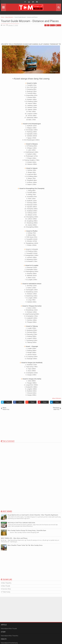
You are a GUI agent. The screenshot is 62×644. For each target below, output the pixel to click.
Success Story (7, 589)
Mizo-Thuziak (6, 586)
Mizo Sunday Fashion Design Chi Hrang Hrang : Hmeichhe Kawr (27, 530)
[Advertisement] (31, 35)
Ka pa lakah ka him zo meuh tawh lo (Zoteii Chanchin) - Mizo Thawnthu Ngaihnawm (33, 515)
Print (52, 25)
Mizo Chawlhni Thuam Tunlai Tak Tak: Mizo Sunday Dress (25, 545)
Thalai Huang (6, 592)
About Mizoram (57, 398)
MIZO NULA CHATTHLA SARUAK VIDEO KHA (21, 523)
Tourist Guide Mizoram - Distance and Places (30, 21)
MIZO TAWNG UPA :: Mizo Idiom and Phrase (14, 538)
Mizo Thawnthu (7, 583)
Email (58, 25)
